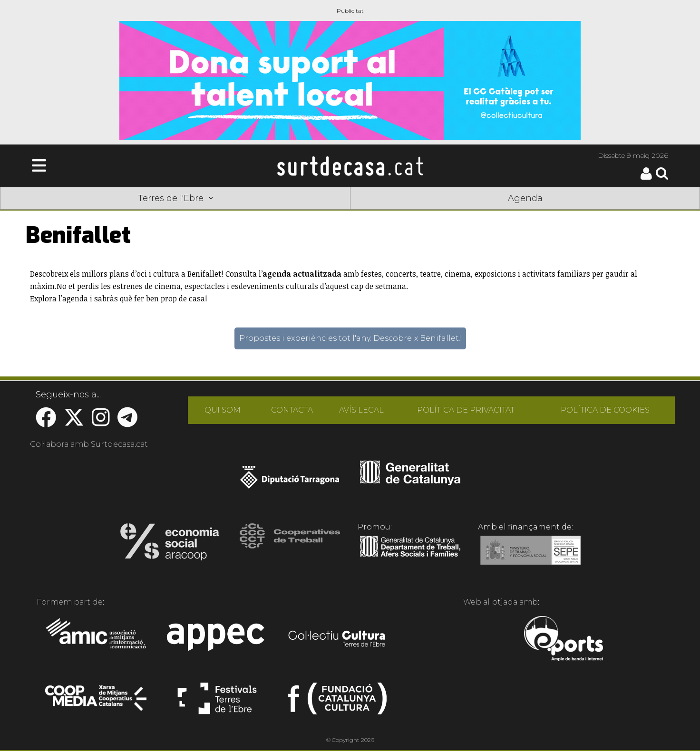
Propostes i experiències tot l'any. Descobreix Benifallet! (350, 338)
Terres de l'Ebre (175, 198)
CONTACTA (292, 410)
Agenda (525, 198)
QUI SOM (223, 410)
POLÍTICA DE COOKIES (605, 410)
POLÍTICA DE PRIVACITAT (466, 410)
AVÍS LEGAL (361, 410)
